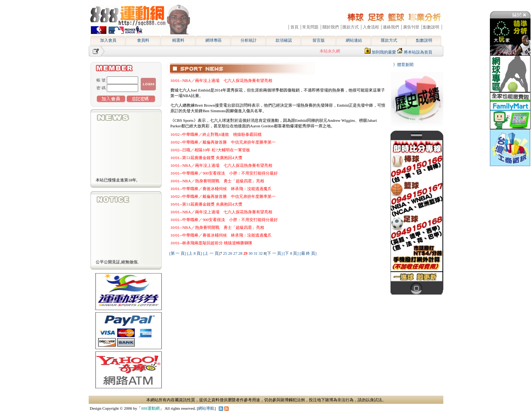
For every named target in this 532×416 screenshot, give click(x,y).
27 (236, 253)
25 (226, 253)
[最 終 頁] (308, 253)
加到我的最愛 (384, 52)
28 (241, 253)
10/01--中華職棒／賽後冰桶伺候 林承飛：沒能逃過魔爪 (221, 189)
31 (256, 253)
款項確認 (284, 40)
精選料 (178, 40)
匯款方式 (389, 40)
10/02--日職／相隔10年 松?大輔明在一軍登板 (210, 150)
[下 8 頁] (291, 253)
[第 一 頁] (178, 253)
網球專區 (214, 40)
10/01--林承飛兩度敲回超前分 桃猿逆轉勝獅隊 (211, 243)
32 (261, 253)
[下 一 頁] (274, 253)
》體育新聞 (401, 65)
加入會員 (108, 40)
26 (231, 253)
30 (251, 253)
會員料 (143, 40)
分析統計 (249, 40)
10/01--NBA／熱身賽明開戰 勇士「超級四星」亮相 (217, 181)
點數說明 (424, 40)
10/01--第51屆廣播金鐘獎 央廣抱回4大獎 (206, 158)
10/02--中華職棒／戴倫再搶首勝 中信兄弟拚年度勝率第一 (223, 142)
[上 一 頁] (212, 253)
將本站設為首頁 (418, 52)
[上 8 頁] (195, 253)
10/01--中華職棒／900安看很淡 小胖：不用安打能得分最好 (224, 173)
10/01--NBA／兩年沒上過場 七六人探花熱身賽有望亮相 (221, 80)
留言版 (319, 40)
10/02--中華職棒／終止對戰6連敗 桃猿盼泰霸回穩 (216, 134)
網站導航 (206, 408)
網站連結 (354, 40)
